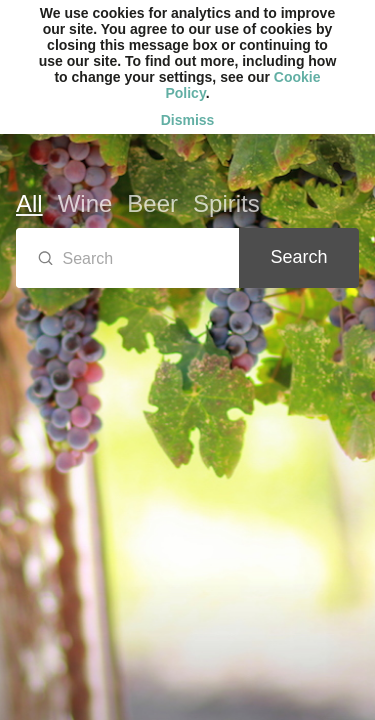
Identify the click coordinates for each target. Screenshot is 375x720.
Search (298, 257)
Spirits (226, 203)
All (29, 203)
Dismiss (188, 120)
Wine (85, 203)
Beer (152, 203)
